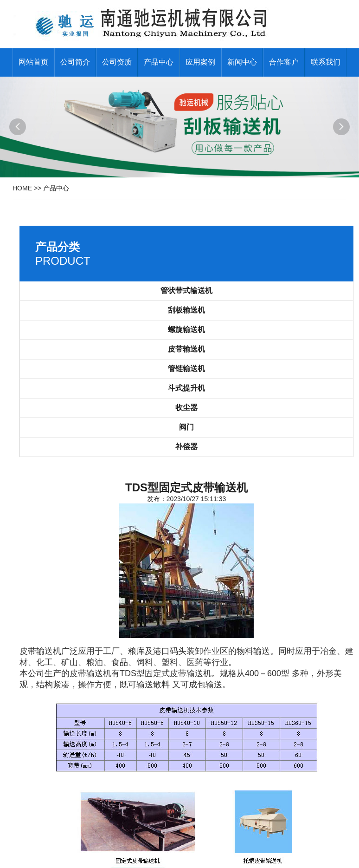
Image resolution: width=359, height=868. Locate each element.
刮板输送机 (186, 310)
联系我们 (326, 62)
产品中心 (159, 62)
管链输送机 (186, 369)
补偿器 (186, 447)
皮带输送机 (186, 349)
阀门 (186, 427)
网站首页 (33, 62)
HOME (22, 188)
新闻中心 (242, 62)
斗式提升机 (186, 388)
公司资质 (117, 62)
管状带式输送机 (186, 290)
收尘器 (186, 408)
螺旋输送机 (186, 330)
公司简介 (75, 62)
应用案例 (200, 62)
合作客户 (284, 62)
